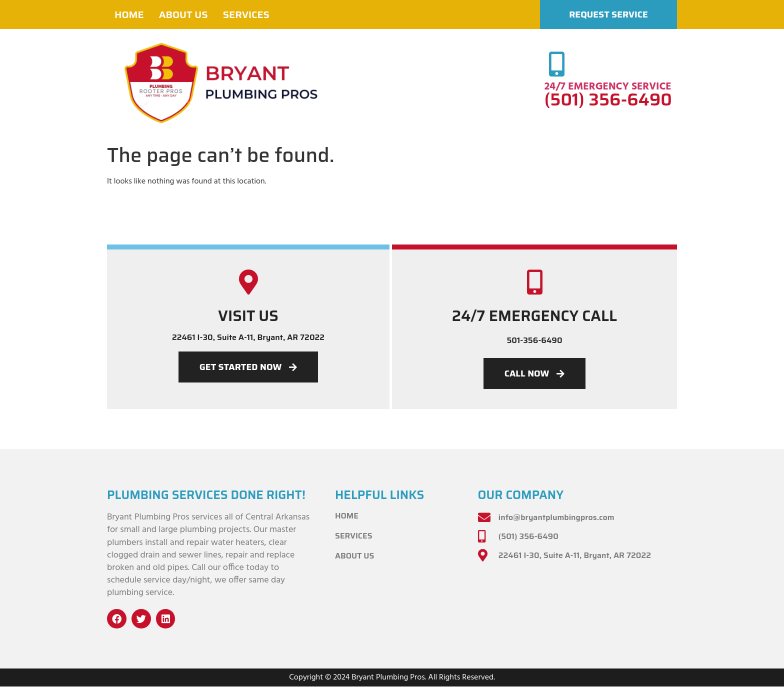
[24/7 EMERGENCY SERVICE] (557, 64)
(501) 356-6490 (608, 99)
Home (129, 14)
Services (246, 14)
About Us (183, 14)
